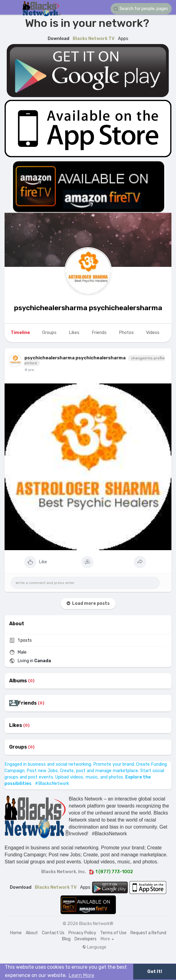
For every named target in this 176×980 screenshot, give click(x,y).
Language (94, 947)
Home (16, 933)
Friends (27, 703)
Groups (18, 747)
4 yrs (29, 370)
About (32, 933)
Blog (66, 939)
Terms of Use (113, 933)
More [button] (107, 939)
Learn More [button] (81, 975)
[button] (141, 9)
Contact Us (53, 933)
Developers (86, 939)
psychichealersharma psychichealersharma (88, 308)
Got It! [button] (155, 972)
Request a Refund (148, 933)
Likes (16, 725)
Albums (18, 681)
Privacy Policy (82, 933)
